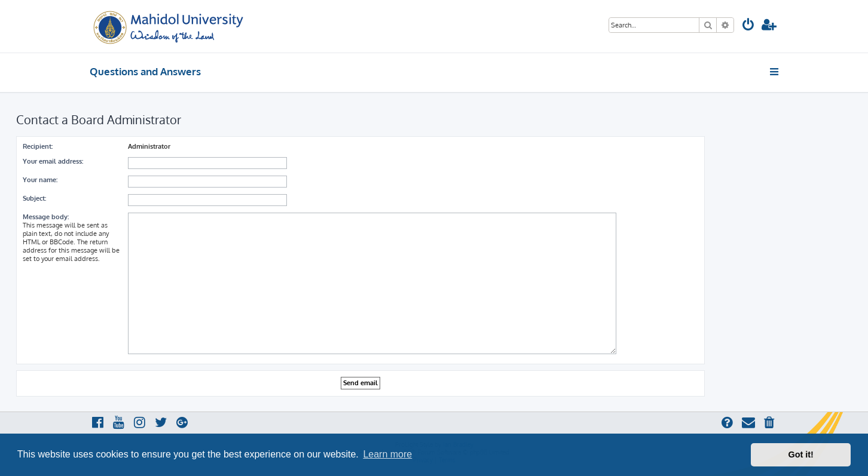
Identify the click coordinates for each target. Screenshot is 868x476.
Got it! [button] (801, 454)
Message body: (46, 217)
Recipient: (38, 146)
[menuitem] (748, 26)
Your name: (40, 180)
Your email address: (53, 161)
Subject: (34, 198)
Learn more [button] (387, 454)
